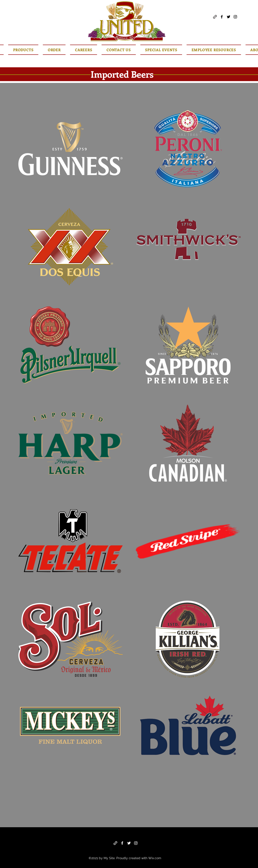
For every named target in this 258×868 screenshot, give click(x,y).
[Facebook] (222, 17)
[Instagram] (235, 17)
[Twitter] (229, 17)
